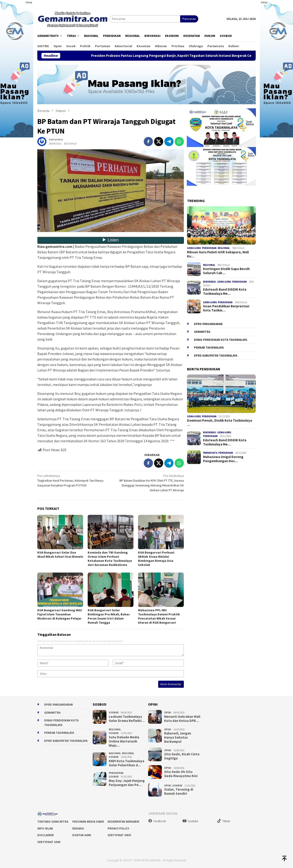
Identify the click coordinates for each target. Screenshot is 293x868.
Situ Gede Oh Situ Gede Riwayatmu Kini (181, 774)
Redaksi (78, 828)
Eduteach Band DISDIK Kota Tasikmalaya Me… (225, 292)
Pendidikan (209, 248)
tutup (29, 2)
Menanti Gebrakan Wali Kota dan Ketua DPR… (182, 719)
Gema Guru (194, 248)
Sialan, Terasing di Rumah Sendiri (179, 792)
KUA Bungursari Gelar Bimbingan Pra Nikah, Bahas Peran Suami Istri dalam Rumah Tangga (109, 616)
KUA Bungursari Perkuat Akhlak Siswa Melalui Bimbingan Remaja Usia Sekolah (156, 559)
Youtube (190, 821)
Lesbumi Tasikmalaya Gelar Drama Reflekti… (127, 719)
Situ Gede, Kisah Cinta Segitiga (182, 756)
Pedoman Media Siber (88, 822)
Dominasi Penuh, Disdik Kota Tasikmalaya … (220, 423)
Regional (224, 248)
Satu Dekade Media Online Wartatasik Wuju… (124, 741)
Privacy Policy (118, 828)
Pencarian (189, 19)
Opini (168, 712)
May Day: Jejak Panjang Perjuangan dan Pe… (127, 783)
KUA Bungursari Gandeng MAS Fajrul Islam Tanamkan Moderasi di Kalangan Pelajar (60, 614)
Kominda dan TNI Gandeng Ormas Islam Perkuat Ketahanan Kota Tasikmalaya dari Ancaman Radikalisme (110, 559)
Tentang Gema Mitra (53, 822)
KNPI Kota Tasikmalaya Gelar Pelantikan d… (126, 763)
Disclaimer (46, 835)
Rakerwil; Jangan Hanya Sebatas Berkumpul (178, 737)
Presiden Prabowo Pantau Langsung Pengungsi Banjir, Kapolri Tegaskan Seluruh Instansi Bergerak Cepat (182, 56)
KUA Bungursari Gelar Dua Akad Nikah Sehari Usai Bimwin (60, 554)
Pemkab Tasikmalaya (209, 348)
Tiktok (224, 821)
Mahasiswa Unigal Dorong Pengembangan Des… (223, 459)
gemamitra (202, 332)
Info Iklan (45, 828)
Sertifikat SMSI (119, 835)
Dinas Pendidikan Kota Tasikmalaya (220, 340)
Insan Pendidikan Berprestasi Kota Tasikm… (226, 308)
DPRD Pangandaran (208, 324)
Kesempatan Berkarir (123, 822)
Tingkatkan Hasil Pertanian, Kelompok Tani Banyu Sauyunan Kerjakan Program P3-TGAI (72, 480)
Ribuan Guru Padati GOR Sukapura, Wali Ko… (218, 254)
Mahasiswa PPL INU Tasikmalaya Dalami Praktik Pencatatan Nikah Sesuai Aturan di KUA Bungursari (159, 616)
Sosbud (114, 712)
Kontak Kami (82, 835)
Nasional (115, 753)
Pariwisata (210, 453)
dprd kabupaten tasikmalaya (216, 356)
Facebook (157, 821)
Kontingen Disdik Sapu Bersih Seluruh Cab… (226, 271)
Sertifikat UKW (49, 842)
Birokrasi (210, 282)
